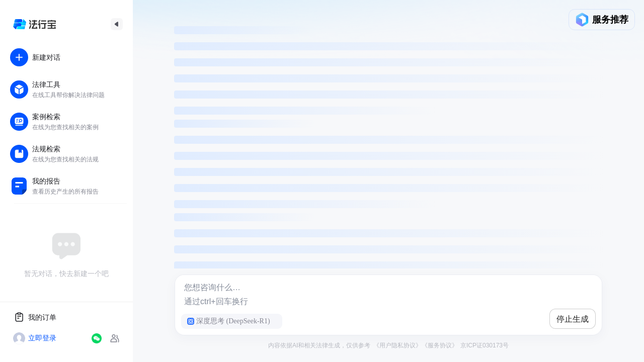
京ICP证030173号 (484, 345)
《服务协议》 (440, 345)
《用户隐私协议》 (397, 345)
